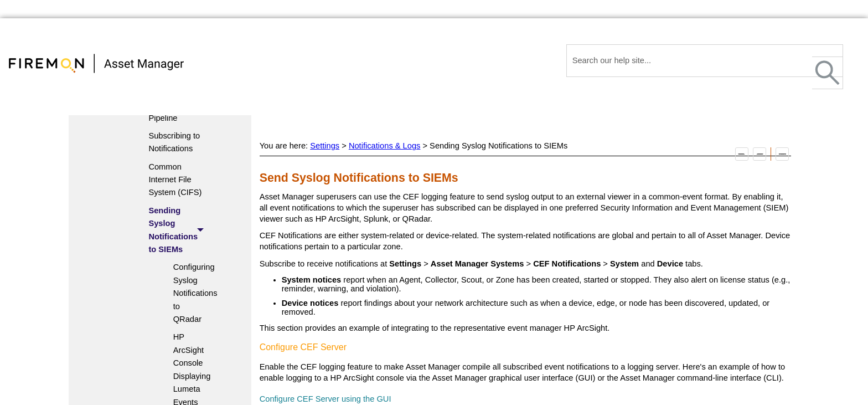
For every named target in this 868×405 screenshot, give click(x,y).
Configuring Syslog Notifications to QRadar (187, 293)
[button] (828, 73)
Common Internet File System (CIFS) (175, 180)
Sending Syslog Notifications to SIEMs (179, 230)
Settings (325, 146)
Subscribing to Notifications (174, 142)
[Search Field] (705, 61)
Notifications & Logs (385, 146)
